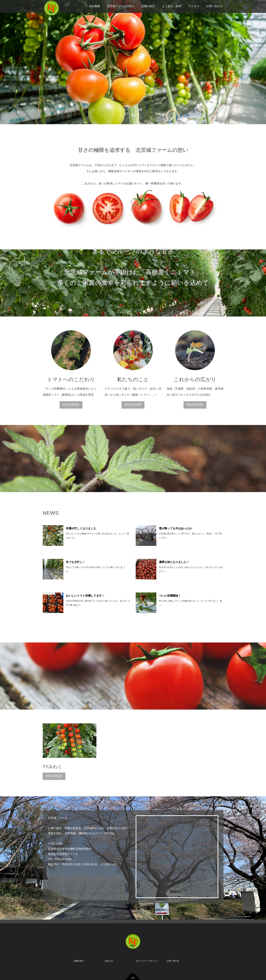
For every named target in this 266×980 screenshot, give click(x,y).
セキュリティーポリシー (147, 961)
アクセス (194, 6)
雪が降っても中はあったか (175, 528)
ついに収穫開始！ (170, 596)
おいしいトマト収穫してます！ (85, 596)
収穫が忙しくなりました (81, 528)
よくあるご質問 (172, 6)
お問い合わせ (214, 6)
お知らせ (109, 961)
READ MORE (71, 405)
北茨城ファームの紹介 (121, 6)
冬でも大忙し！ (76, 562)
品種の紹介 (148, 6)
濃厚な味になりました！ (174, 562)
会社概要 (95, 6)
